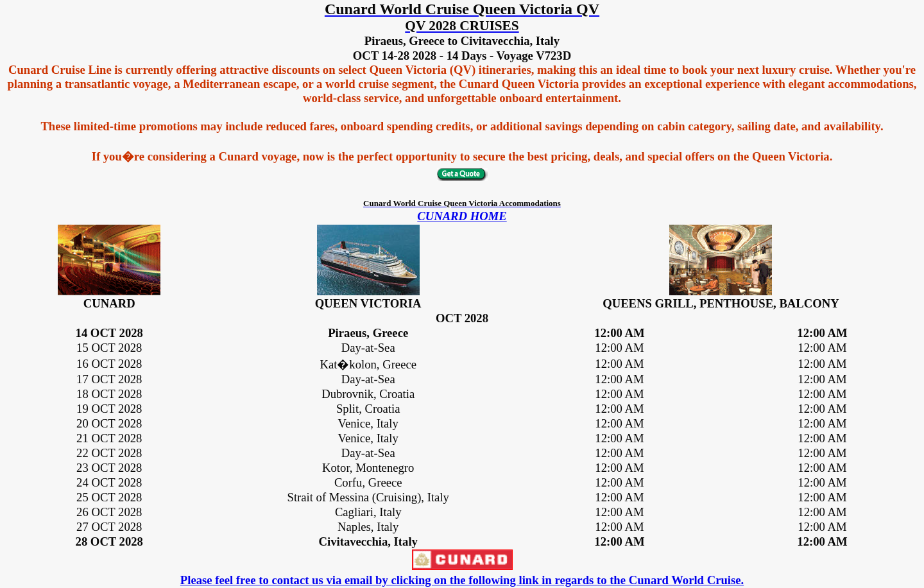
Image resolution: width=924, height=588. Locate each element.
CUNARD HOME (462, 216)
